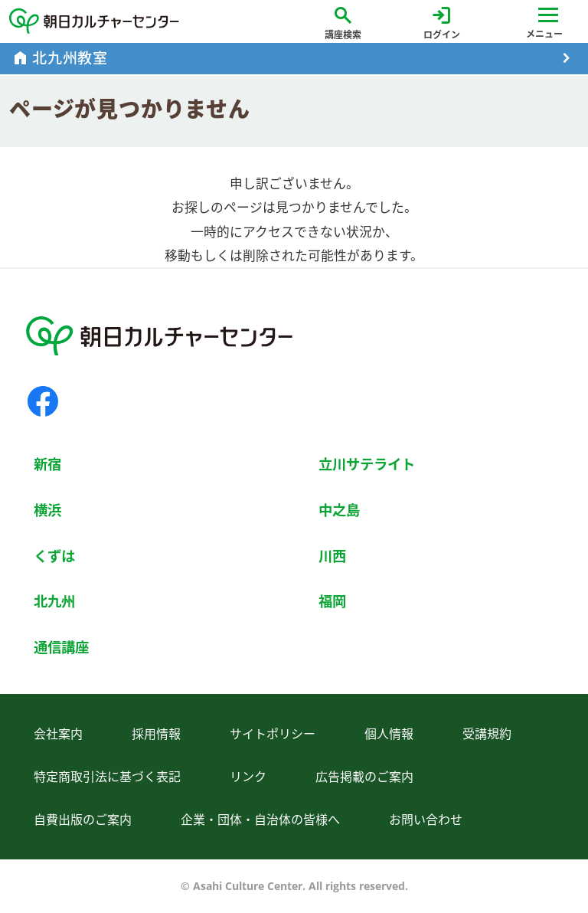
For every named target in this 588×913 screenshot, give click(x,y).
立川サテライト (367, 464)
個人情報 (389, 734)
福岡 (332, 601)
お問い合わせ (426, 820)
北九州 (54, 601)
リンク (248, 777)
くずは (54, 556)
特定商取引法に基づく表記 (107, 777)
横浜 (47, 510)
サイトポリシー (273, 734)
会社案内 (58, 734)
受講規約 (487, 734)
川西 (332, 556)
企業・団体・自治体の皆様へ (260, 820)
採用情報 (156, 734)
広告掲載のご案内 (364, 777)
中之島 (339, 510)
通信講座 (61, 647)
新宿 (47, 464)
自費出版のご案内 (83, 820)
